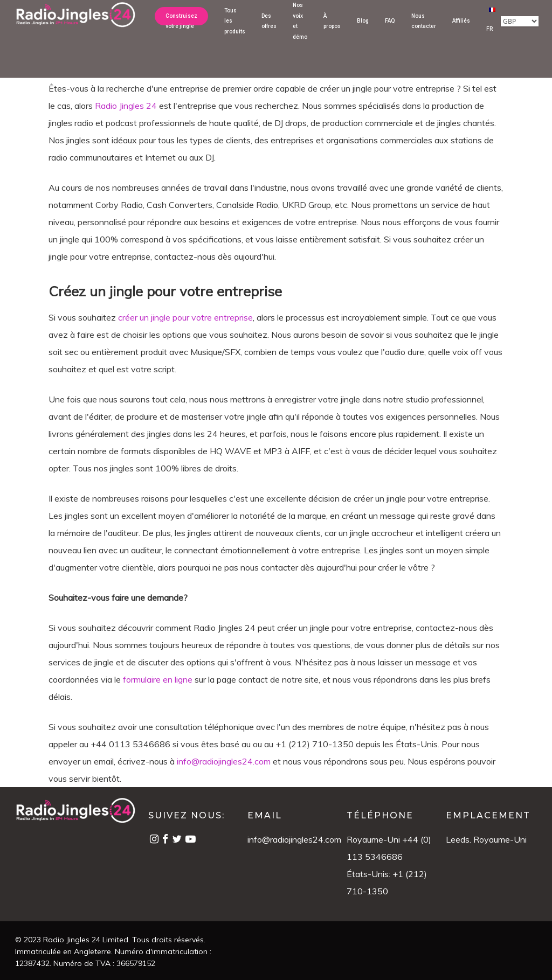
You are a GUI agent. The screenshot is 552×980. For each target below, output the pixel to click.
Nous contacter (424, 29)
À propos (332, 29)
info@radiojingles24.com (294, 839)
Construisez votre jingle (181, 29)
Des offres (269, 29)
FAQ (390, 29)
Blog (363, 29)
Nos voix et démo (300, 29)
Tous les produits (235, 29)
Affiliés (461, 29)
